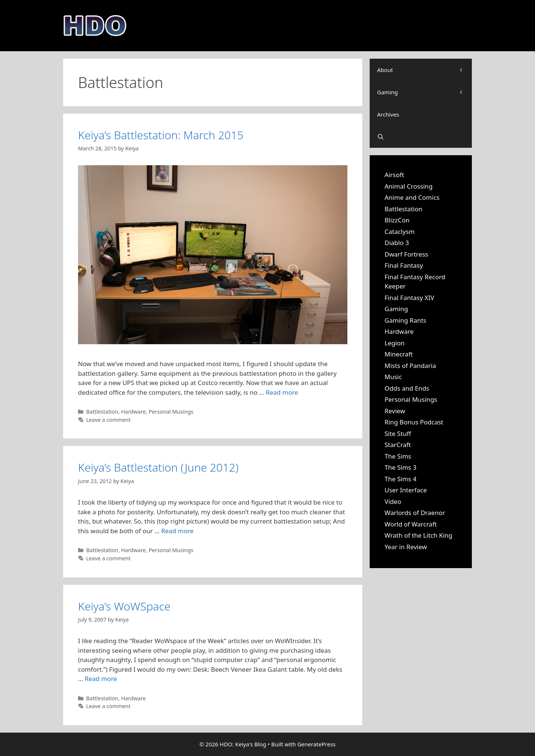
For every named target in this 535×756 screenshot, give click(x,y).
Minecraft (399, 354)
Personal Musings (171, 412)
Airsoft (394, 175)
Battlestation (102, 412)
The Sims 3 (401, 467)
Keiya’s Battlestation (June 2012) (158, 467)
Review (395, 411)
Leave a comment (108, 420)
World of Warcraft (411, 524)
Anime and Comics (412, 197)
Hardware (134, 412)
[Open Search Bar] (421, 137)
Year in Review (406, 547)
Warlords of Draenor (415, 513)
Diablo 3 (397, 243)
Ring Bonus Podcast (414, 422)
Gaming (424, 92)
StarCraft (398, 445)
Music (393, 377)
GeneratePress (316, 744)
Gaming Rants (405, 320)
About (424, 70)
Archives (388, 114)
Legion (395, 343)
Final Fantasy (404, 265)
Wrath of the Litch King (419, 535)
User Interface (406, 490)
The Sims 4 (401, 479)
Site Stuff (398, 434)
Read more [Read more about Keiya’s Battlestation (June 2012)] (177, 531)
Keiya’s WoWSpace (124, 606)
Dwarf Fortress (406, 254)
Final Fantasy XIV (409, 298)
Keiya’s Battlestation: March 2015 (161, 135)
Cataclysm (400, 232)
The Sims (398, 456)
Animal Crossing (408, 186)
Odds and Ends (407, 388)
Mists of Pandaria (410, 366)
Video (393, 501)
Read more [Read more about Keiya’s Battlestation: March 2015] (282, 392)
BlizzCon (397, 220)
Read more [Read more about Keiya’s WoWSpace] (101, 679)
